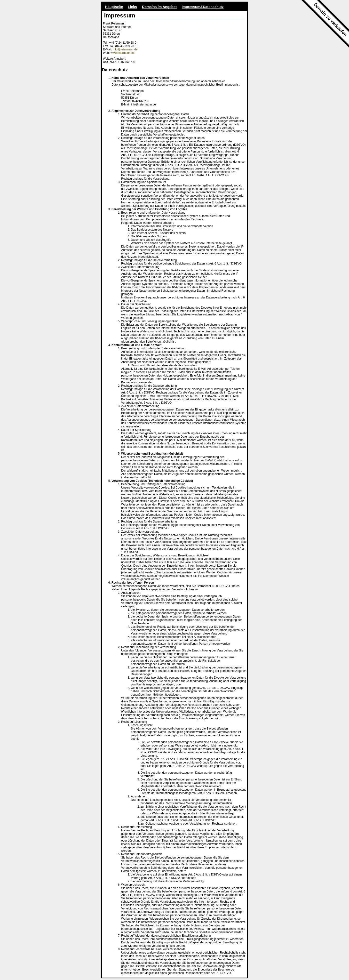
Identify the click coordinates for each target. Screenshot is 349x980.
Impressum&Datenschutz (203, 7)
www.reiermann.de (123, 53)
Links (133, 7)
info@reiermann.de (125, 49)
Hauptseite (114, 7)
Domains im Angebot (159, 7)
